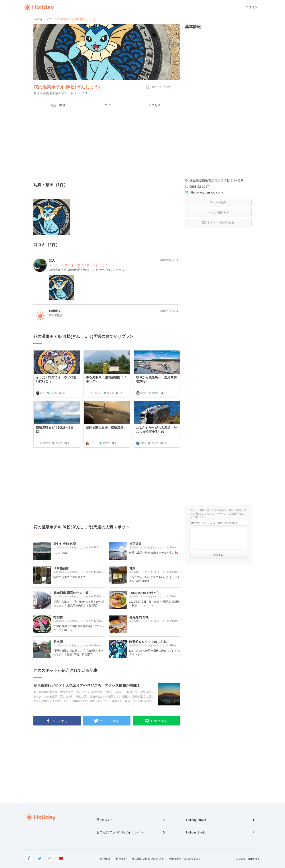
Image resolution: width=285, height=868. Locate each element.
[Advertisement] (107, 147)
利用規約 (121, 859)
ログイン (252, 7)
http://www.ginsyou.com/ (206, 192)
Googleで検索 (218, 202)
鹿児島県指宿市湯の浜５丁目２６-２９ (217, 180)
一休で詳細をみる (218, 212)
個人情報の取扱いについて (148, 859)
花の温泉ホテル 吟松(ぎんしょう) (67, 87)
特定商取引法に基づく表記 (185, 859)
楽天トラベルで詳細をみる (218, 222)
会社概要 (105, 859)
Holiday (39, 7)
